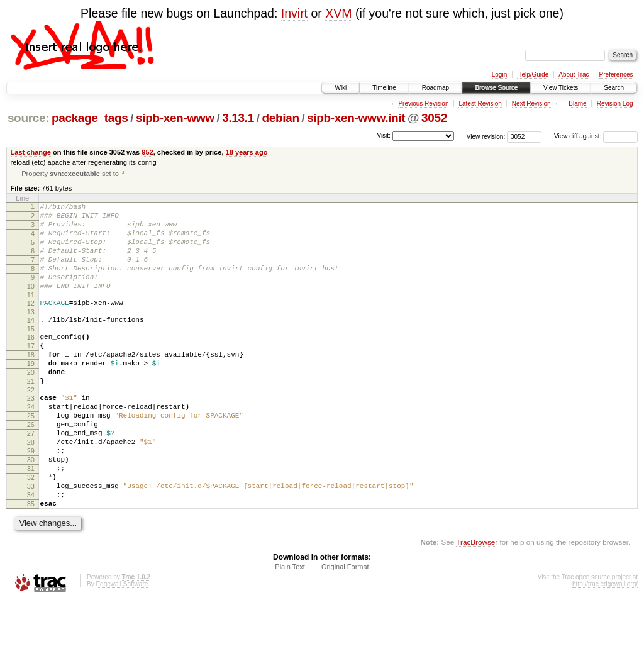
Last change (31, 152)
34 (31, 551)
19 (31, 393)
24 (31, 444)
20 (31, 404)
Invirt (294, 13)
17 (31, 372)
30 (31, 508)
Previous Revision (423, 103)
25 (31, 455)
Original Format (345, 626)
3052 (434, 118)
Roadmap (436, 88)
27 (31, 476)
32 (31, 530)
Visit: (384, 136)
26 (31, 465)
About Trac (574, 75)
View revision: (486, 136)
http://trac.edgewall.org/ (605, 644)
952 (147, 152)
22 (31, 425)
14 (31, 342)
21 (31, 414)
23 (31, 433)
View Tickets (561, 88)
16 (31, 361)
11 (31, 315)
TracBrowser (477, 602)
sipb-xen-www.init (356, 118)
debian (280, 118)
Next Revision (531, 103)
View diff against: (596, 136)
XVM (338, 13)
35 (31, 562)
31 (31, 519)
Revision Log (615, 103)
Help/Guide (533, 75)
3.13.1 (238, 118)
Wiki (341, 88)
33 (31, 540)
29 (31, 497)
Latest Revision (480, 103)
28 (31, 487)
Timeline (384, 88)
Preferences (616, 75)
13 (31, 334)
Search (614, 88)
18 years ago (247, 152)
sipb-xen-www (175, 118)
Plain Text (290, 626)
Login (499, 75)
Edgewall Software (122, 644)
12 (31, 323)
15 (31, 353)
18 (31, 382)
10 (31, 304)
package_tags (90, 118)
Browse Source (496, 88)
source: (28, 118)
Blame (577, 103)
